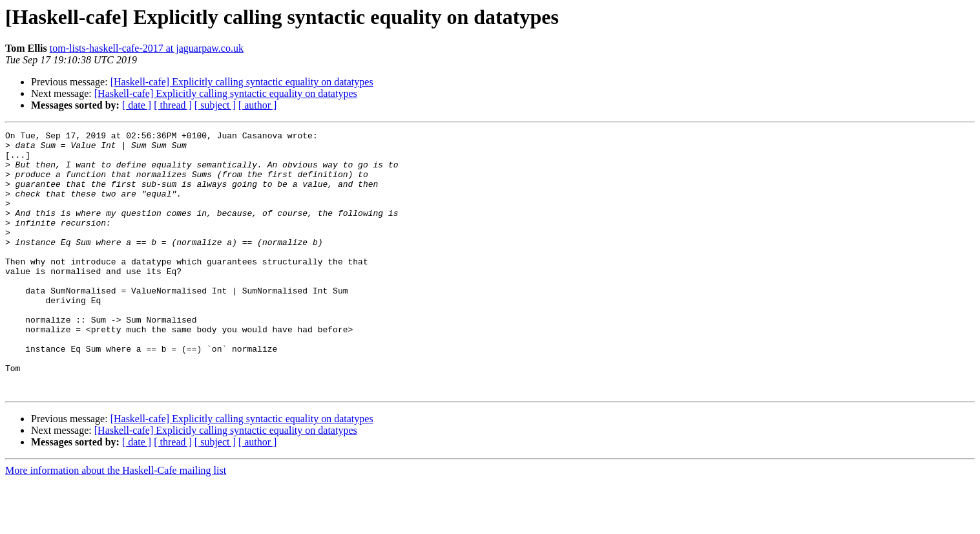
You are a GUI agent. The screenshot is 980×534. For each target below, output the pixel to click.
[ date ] (137, 105)
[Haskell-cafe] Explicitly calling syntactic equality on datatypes (242, 82)
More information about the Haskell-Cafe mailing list (116, 523)
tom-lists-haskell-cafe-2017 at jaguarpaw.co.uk (147, 48)
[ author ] (258, 105)
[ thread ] (173, 105)
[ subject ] (215, 105)
